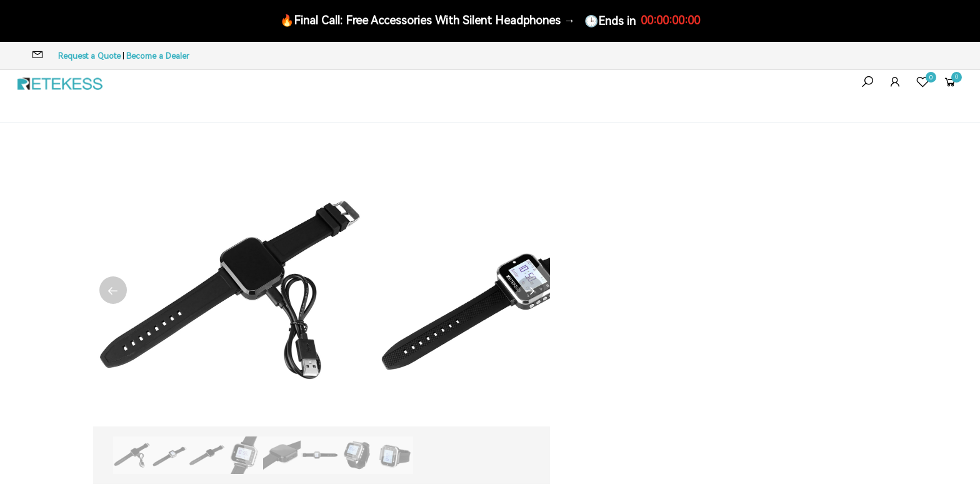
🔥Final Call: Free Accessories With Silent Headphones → (427, 20)
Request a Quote (89, 56)
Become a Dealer (158, 56)
